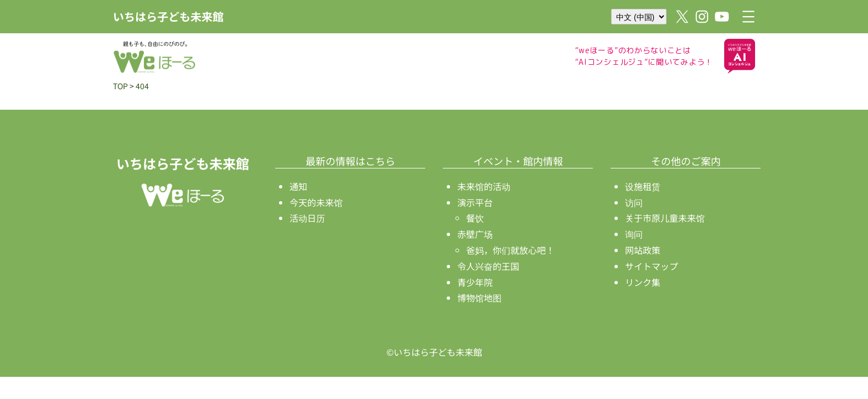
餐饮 (475, 218)
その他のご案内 (686, 161)
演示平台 (475, 202)
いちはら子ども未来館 (168, 16)
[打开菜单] (748, 17)
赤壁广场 (475, 234)
